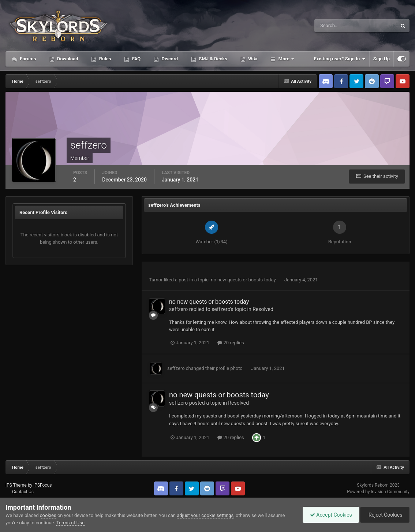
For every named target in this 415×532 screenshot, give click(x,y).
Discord (169, 59)
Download (67, 59)
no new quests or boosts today (244, 280)
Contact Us (23, 492)
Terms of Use (70, 523)
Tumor (156, 280)
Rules (104, 59)
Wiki (252, 59)
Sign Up (382, 59)
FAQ (136, 59)
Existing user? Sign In (340, 59)
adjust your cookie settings (205, 515)
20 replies (231, 343)
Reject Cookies (384, 515)
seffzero (178, 309)
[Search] (333, 26)
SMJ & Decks (212, 59)
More (284, 59)
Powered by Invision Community (378, 492)
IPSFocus (42, 485)
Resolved (263, 309)
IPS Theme (16, 485)
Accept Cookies (329, 515)
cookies (48, 515)
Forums (27, 59)
